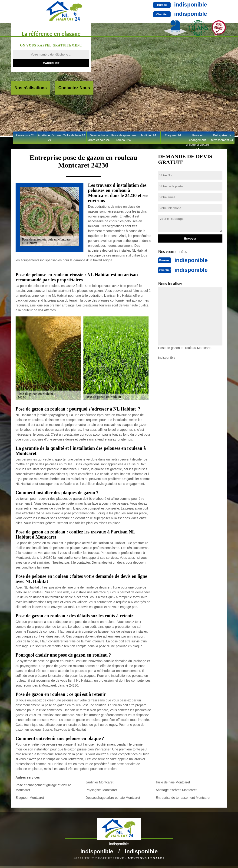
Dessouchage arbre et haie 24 (99, 138)
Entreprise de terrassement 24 (222, 138)
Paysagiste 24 (25, 135)
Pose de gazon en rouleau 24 (124, 138)
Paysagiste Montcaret (101, 790)
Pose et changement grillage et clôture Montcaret (43, 787)
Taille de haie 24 (74, 135)
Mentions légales (146, 860)
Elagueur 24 (173, 135)
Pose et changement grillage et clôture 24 (197, 139)
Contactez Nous (74, 88)
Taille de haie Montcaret (173, 782)
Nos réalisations (31, 88)
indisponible (154, 5)
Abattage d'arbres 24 (50, 138)
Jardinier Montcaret (99, 782)
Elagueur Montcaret (30, 798)
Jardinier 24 (148, 135)
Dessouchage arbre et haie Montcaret (113, 798)
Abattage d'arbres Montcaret (176, 790)
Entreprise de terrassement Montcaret (183, 798)
